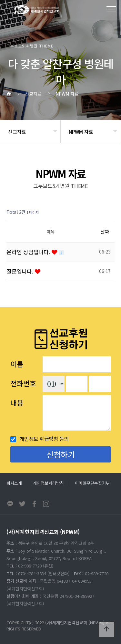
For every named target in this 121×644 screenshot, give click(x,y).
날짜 (105, 232)
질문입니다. (21, 271)
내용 (17, 402)
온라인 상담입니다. (29, 252)
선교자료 (17, 132)
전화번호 (23, 383)
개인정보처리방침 (48, 483)
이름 (17, 364)
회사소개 (14, 483)
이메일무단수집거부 (92, 483)
